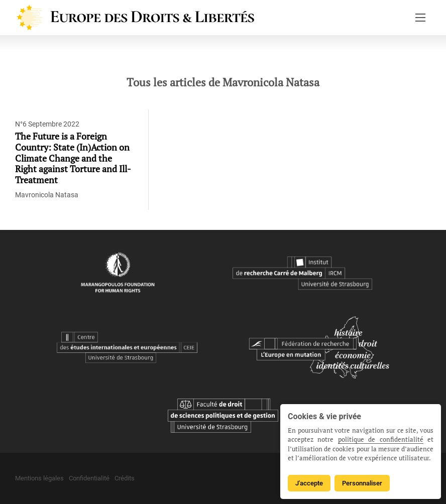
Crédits (125, 478)
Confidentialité (89, 478)
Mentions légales (39, 478)
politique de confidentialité (381, 439)
